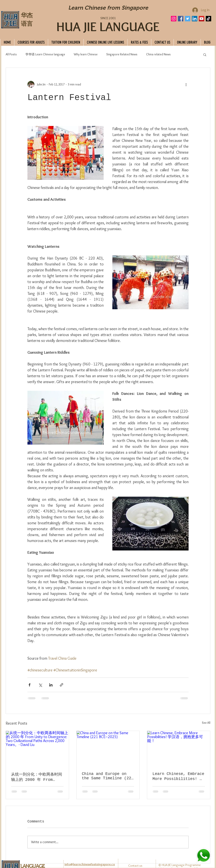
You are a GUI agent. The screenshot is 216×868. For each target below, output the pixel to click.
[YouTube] (202, 19)
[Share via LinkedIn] (51, 685)
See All (206, 723)
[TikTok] (208, 19)
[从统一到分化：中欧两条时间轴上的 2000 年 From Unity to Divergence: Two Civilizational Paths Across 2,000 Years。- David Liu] (37, 749)
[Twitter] (188, 19)
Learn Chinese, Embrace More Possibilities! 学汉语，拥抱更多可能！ (178, 776)
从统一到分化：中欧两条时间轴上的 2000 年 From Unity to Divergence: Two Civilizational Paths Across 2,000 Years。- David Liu (37, 777)
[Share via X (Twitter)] (40, 685)
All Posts (11, 54)
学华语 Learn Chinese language (45, 54)
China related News (158, 54)
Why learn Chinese (86, 54)
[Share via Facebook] (30, 685)
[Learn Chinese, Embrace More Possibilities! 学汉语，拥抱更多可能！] (179, 749)
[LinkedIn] (195, 19)
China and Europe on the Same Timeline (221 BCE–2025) (108, 776)
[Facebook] (181, 19)
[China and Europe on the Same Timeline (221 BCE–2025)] (108, 749)
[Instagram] (174, 19)
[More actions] (186, 84)
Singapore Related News (122, 54)
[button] (205, 54)
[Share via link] (62, 685)
